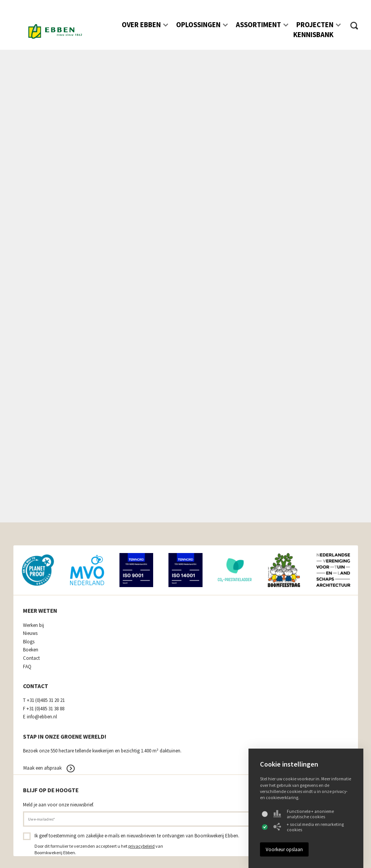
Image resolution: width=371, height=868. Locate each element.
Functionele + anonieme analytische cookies (304, 814)
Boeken (31, 650)
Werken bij (34, 625)
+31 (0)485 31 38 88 (45, 709)
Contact (31, 658)
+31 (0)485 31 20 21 (46, 700)
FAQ (27, 667)
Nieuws (30, 633)
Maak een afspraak (42, 768)
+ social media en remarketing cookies (309, 827)
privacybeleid (141, 846)
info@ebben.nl (42, 717)
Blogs (29, 642)
